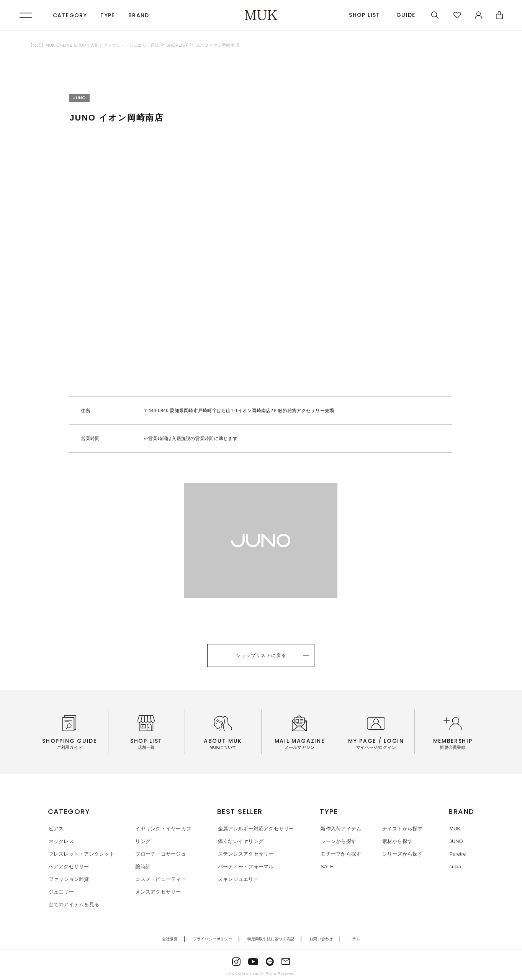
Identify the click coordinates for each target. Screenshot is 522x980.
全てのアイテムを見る (73, 904)
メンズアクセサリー (156, 891)
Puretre (457, 854)
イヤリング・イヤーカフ (161, 829)
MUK (454, 829)
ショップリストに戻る (261, 656)
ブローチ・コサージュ (158, 854)
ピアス (56, 829)
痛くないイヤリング (239, 841)
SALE (327, 866)
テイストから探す (401, 829)
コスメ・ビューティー (158, 879)
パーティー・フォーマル (244, 866)
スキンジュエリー (237, 879)
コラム (354, 938)
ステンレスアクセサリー (244, 854)
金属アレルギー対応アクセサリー (254, 829)
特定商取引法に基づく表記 (271, 938)
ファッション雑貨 (68, 879)
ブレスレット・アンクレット (81, 854)
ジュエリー (61, 891)
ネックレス (61, 841)
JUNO (455, 841)
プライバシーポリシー (213, 938)
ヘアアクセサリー (68, 866)
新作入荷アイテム (341, 829)
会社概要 (170, 938)
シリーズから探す (401, 854)
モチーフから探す (341, 854)
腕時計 (141, 866)
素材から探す (396, 841)
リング (141, 841)
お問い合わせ (321, 938)
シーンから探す (338, 841)
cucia (455, 866)
